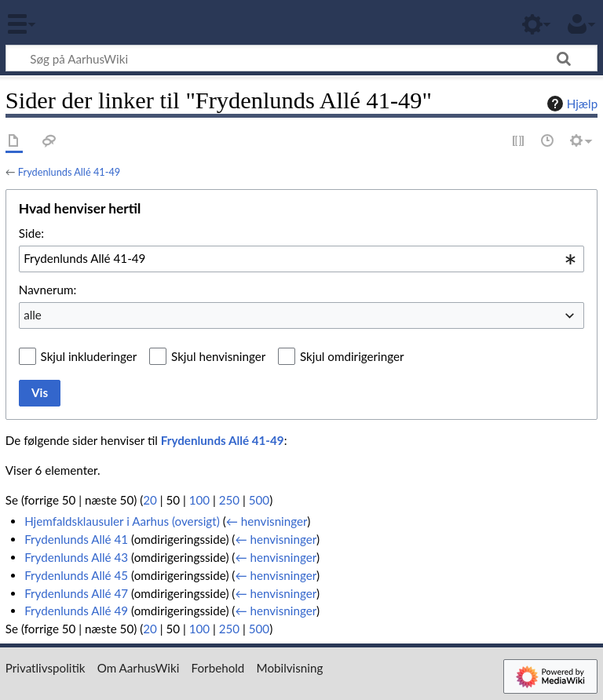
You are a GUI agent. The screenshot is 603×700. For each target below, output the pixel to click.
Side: (31, 233)
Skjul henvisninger (218, 356)
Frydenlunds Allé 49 (76, 611)
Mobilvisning (290, 668)
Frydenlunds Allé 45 (76, 575)
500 (259, 500)
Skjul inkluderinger (89, 356)
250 (229, 500)
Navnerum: (48, 290)
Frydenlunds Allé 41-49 (69, 172)
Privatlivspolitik (46, 668)
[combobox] (301, 259)
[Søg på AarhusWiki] (301, 58)
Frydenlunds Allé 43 (76, 557)
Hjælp (570, 104)
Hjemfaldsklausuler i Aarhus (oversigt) (122, 521)
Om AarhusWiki (139, 668)
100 (199, 500)
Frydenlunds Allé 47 (76, 593)
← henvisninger (267, 521)
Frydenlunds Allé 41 (76, 539)
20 (150, 500)
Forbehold (218, 668)
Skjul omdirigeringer (352, 356)
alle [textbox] (33, 315)
